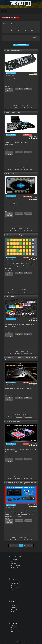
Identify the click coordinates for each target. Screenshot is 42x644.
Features (13, 564)
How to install (28, 108)
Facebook (14, 626)
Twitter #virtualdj (16, 632)
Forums (13, 589)
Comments (19, 108)
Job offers (14, 608)
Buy (12, 562)
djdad (36, 319)
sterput (36, 73)
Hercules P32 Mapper (13, 421)
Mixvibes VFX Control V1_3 (15, 51)
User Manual (14, 584)
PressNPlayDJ (33, 505)
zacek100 (35, 382)
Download (14, 560)
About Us (13, 604)
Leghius (35, 257)
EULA (12, 612)
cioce (36, 443)
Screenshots (14, 567)
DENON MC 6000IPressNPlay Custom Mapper (21, 483)
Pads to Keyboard (12, 296)
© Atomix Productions (21, 642)
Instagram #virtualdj (17, 630)
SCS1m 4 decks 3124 (13, 112)
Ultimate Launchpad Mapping (15, 235)
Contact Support (15, 582)
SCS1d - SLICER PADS (13, 174)
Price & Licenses (15, 566)
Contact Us (14, 606)
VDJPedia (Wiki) (15, 588)
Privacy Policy (15, 610)
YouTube (14, 628)
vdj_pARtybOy (34, 136)
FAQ (12, 586)
